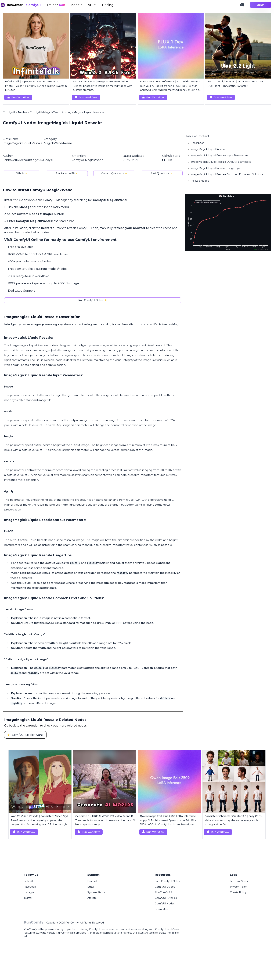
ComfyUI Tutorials (166, 898)
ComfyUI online (99, 929)
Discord (92, 881)
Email (91, 887)
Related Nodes (200, 181)
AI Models (93, 933)
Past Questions (162, 173)
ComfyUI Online (28, 240)
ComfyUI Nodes (165, 904)
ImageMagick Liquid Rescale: (208, 149)
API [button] (92, 5)
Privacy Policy (238, 887)
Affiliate (92, 898)
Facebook (30, 887)
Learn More (162, 909)
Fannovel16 (11, 160)
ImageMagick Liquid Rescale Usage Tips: (215, 168)
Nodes (22, 112)
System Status (96, 892)
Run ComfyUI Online (93, 300)
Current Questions (114, 173)
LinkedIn (29, 881)
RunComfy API (164, 892)
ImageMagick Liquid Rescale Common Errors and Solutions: (227, 174)
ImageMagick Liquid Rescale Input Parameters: (220, 156)
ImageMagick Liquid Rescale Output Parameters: (221, 162)
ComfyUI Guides (165, 887)
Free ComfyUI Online (168, 881)
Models (76, 5)
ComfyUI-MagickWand (46, 112)
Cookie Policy (238, 892)
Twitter (28, 898)
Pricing (108, 5)
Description (197, 143)
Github (22, 173)
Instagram (30, 892)
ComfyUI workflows (167, 929)
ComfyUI (33, 5)
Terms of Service (240, 881)
